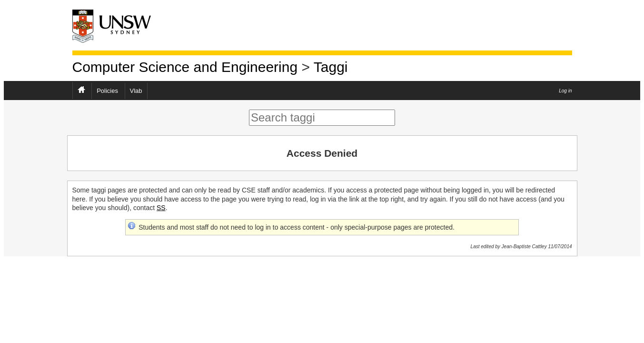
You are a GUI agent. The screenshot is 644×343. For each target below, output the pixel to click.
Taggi (331, 67)
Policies (107, 91)
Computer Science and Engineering (185, 67)
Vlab (136, 91)
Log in (565, 91)
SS (161, 208)
